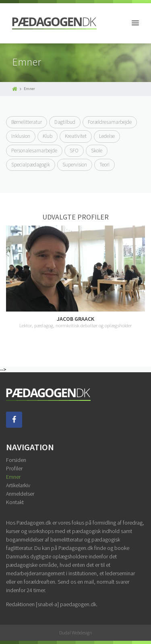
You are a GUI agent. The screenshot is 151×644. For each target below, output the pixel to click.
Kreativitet (76, 136)
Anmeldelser (20, 494)
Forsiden (16, 460)
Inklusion (21, 136)
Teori (104, 165)
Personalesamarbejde (34, 151)
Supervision (75, 165)
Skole (97, 151)
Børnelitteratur (27, 122)
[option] (75, 277)
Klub (48, 136)
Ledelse (107, 136)
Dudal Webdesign (76, 633)
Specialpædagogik (31, 165)
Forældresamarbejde (110, 122)
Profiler (14, 468)
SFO (74, 151)
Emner (13, 477)
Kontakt (15, 502)
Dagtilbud (65, 122)
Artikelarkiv (18, 485)
